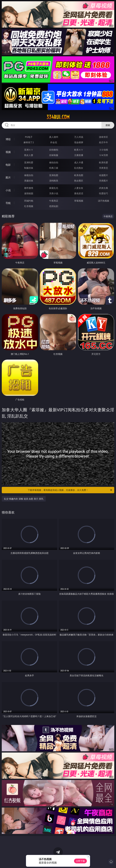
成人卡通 (79, 162)
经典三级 (54, 168)
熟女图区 (79, 181)
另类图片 (104, 181)
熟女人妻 (29, 155)
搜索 (108, 125)
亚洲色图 (54, 175)
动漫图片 (104, 175)
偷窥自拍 (29, 175)
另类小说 (54, 193)
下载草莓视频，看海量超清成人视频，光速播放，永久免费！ (70, 490)
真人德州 (54, 137)
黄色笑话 (79, 193)
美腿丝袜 (29, 181)
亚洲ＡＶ (29, 150)
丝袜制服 (54, 155)
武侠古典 (104, 188)
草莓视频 (79, 201)
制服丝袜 (29, 168)
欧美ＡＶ (79, 150)
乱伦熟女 (79, 168)
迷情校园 (29, 193)
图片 (8, 177)
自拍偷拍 (54, 150)
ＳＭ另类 (104, 155)
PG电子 (29, 137)
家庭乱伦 (54, 188)
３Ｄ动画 (104, 150)
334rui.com (58, 117)
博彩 (8, 139)
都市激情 (29, 188)
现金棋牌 (79, 142)
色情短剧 (54, 206)
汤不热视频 (104, 201)
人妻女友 (79, 188)
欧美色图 (79, 175)
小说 (8, 190)
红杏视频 (29, 206)
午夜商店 (54, 201)
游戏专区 (104, 137)
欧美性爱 (104, 162)
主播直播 (79, 155)
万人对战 (79, 137)
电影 (8, 165)
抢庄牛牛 (104, 142)
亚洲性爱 (29, 162)
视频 (8, 152)
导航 (8, 203)
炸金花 (54, 142)
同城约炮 (29, 201)
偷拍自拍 (54, 162)
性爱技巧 (104, 193)
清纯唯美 (54, 181)
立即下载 (80, 861)
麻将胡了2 (29, 142)
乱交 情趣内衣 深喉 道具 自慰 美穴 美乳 (24, 499)
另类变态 (104, 168)
